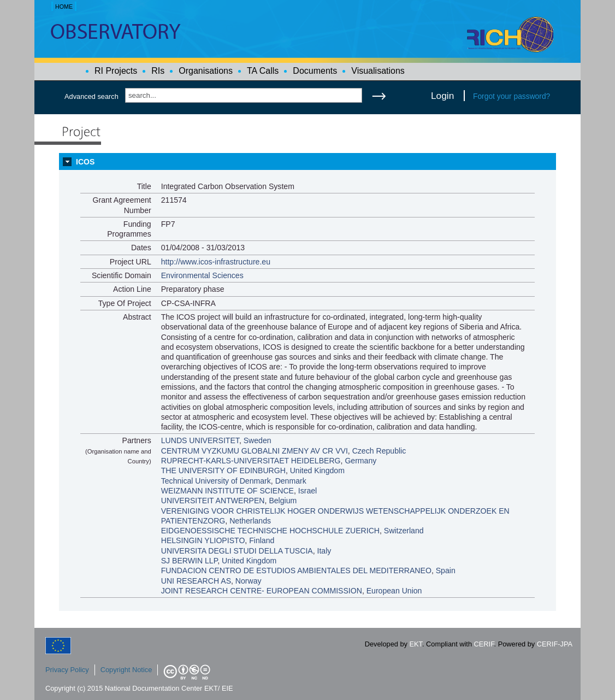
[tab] (307, 162)
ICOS (85, 162)
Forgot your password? (511, 96)
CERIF (484, 644)
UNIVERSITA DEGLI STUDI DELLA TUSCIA (237, 551)
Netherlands (250, 521)
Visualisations (378, 71)
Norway (249, 581)
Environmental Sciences (202, 275)
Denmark (291, 481)
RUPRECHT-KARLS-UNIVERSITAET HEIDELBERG (251, 461)
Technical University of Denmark (216, 481)
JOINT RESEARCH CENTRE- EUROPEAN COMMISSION (262, 591)
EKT (416, 644)
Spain (446, 570)
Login (442, 96)
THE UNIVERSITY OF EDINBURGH (223, 470)
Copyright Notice (126, 670)
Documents (315, 71)
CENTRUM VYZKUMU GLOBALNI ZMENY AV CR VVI (255, 451)
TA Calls (263, 71)
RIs (158, 71)
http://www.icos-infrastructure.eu (216, 262)
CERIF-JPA (555, 644)
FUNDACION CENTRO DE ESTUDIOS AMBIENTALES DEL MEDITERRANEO (296, 570)
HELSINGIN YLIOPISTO (203, 540)
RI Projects (116, 71)
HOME (64, 7)
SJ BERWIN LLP (190, 561)
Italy (324, 551)
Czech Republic (379, 451)
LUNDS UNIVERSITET (200, 440)
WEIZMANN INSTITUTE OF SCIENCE (227, 491)
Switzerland (404, 531)
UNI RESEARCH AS (196, 581)
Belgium (283, 501)
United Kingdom (317, 470)
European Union (394, 591)
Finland (262, 540)
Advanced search (91, 96)
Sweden (258, 440)
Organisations (206, 71)
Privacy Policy (67, 670)
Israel (307, 491)
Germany (360, 461)
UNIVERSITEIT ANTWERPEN (213, 501)
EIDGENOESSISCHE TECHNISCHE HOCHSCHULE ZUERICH (270, 531)
